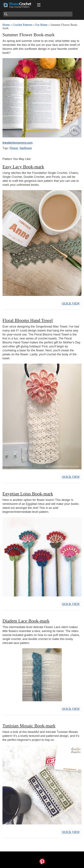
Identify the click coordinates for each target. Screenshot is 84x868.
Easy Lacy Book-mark (23, 167)
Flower (14, 148)
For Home (41, 25)
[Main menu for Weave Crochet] (39, 5)
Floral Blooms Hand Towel (28, 320)
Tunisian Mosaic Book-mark (29, 726)
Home (6, 25)
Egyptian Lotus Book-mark (28, 494)
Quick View (71, 304)
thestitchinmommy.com (18, 143)
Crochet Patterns (23, 25)
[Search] (38, 14)
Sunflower (26, 148)
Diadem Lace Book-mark (26, 621)
